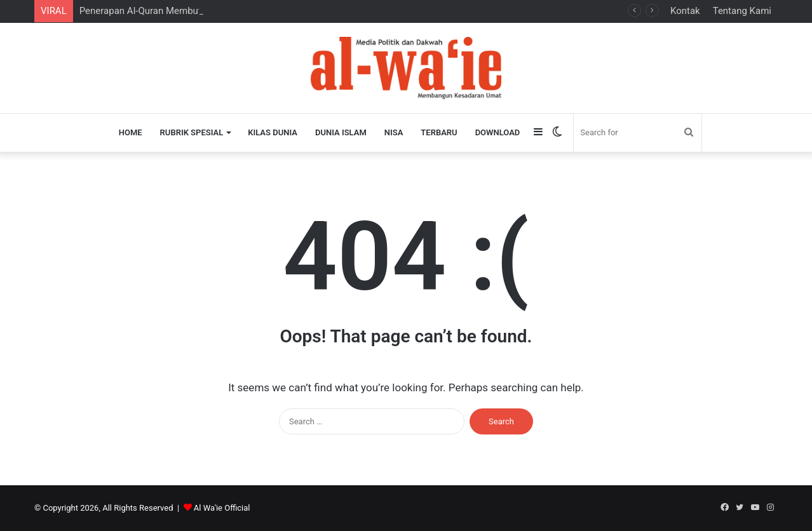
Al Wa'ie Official (222, 508)
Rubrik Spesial (192, 132)
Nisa (394, 132)
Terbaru (439, 132)
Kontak (685, 11)
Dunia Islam (341, 132)
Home (131, 132)
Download (498, 132)
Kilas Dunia (273, 132)
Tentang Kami (742, 11)
